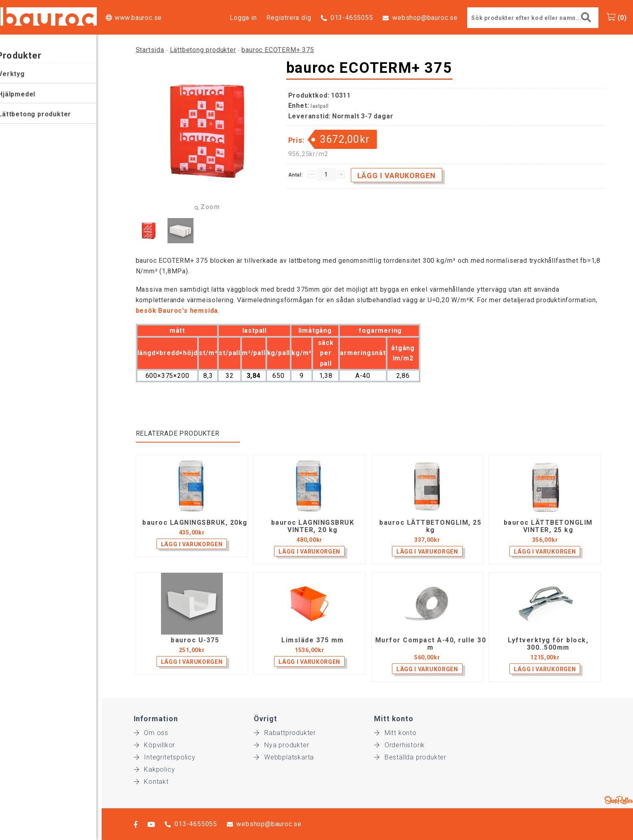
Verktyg (17, 74)
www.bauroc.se (138, 18)
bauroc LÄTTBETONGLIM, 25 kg (430, 526)
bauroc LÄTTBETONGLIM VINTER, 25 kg (548, 526)
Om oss (151, 733)
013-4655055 (352, 18)
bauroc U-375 (195, 640)
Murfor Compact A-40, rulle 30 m (431, 644)
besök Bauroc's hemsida (177, 311)
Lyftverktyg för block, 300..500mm (548, 644)
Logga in (243, 18)
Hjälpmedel (22, 94)
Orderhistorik (399, 745)
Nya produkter (281, 745)
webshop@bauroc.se (425, 18)
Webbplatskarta (284, 757)
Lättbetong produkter (40, 114)
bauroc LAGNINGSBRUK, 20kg (195, 523)
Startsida (150, 50)
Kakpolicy (154, 769)
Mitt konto (395, 733)
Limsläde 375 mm (313, 640)
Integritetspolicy (165, 757)
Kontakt (151, 782)
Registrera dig (289, 18)
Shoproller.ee (619, 800)
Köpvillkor (155, 745)
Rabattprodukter (285, 733)
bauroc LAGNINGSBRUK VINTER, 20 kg (313, 526)
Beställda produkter (410, 757)
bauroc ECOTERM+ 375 (278, 50)
